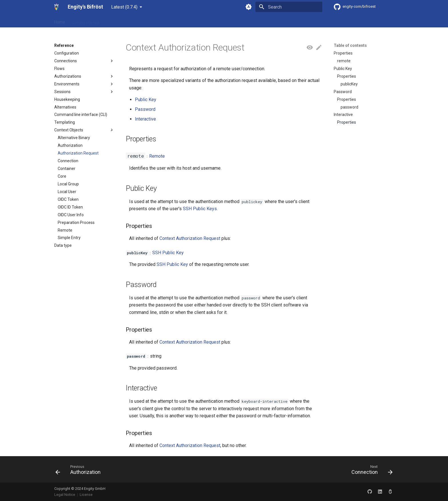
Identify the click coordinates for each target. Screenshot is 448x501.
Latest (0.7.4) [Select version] (124, 7)
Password (145, 109)
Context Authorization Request (190, 238)
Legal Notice (65, 495)
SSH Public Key (168, 253)
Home (60, 21)
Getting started (86, 21)
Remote (157, 156)
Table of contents (350, 45)
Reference (116, 21)
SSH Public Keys (200, 209)
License (86, 495)
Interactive (145, 119)
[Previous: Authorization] (80, 471)
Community (143, 21)
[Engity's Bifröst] (56, 7)
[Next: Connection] (370, 471)
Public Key (146, 100)
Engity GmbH (95, 489)
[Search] (289, 7)
